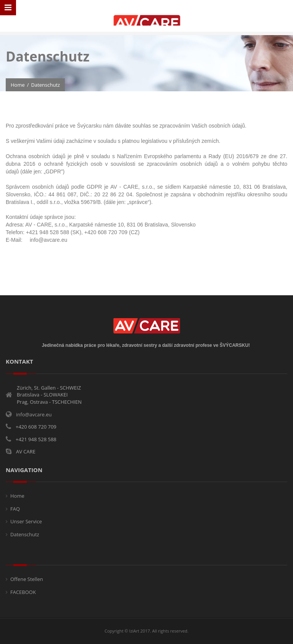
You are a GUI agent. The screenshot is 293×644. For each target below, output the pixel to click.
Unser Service (26, 521)
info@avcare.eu (34, 414)
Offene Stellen (27, 579)
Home (18, 85)
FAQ (15, 509)
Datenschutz (25, 534)
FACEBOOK (23, 592)
